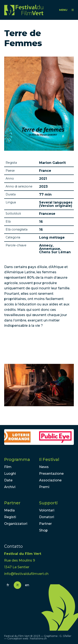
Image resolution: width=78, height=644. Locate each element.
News (44, 467)
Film (8, 467)
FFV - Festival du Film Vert (24, 10)
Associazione (50, 480)
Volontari (47, 510)
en (27, 585)
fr (8, 585)
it (18, 585)
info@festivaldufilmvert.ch (26, 574)
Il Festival (49, 459)
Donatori (47, 517)
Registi (10, 517)
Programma (17, 459)
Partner (12, 503)
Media (9, 510)
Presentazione (51, 474)
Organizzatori (16, 524)
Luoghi (10, 474)
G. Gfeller (65, 636)
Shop (43, 530)
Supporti (48, 503)
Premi (44, 487)
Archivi (10, 487)
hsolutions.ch (38, 638)
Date (8, 480)
